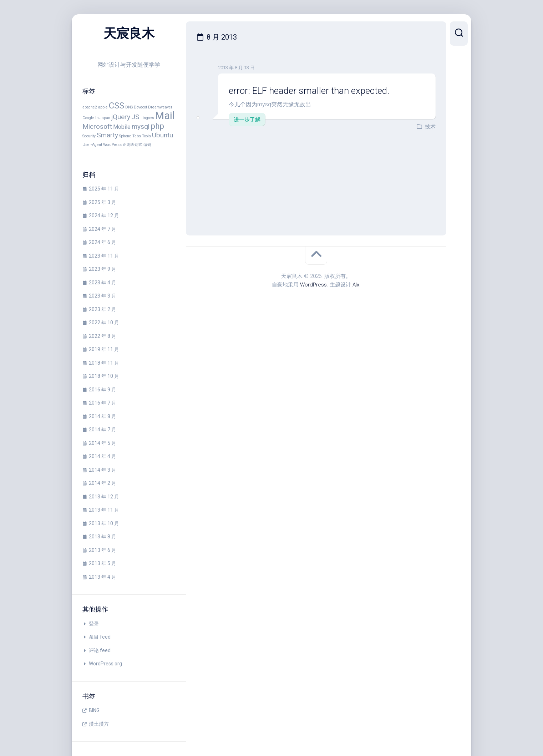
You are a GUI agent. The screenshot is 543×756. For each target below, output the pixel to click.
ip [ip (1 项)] (97, 118)
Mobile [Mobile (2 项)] (122, 127)
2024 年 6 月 (103, 242)
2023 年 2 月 (103, 309)
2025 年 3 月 (103, 202)
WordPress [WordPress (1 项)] (112, 145)
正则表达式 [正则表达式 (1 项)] (133, 145)
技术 (430, 127)
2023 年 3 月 (103, 296)
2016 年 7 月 (103, 403)
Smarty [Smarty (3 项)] (107, 135)
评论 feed (100, 650)
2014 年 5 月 (103, 443)
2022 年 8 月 (103, 336)
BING (94, 710)
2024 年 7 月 (103, 229)
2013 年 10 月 (104, 523)
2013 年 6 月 (103, 550)
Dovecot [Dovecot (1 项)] (140, 107)
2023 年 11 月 (104, 256)
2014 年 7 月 (103, 430)
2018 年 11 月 (104, 363)
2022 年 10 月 (104, 323)
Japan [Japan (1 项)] (105, 118)
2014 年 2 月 (103, 483)
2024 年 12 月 (104, 215)
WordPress (313, 285)
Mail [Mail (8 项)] (165, 116)
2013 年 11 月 (104, 510)
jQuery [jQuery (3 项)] (121, 117)
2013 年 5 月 (103, 563)
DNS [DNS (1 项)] (129, 107)
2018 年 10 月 (104, 376)
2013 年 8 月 (103, 537)
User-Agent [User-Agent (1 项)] (92, 145)
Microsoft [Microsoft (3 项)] (97, 126)
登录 (94, 624)
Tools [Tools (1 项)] (146, 136)
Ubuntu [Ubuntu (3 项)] (163, 135)
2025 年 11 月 (104, 189)
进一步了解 (247, 120)
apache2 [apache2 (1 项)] (90, 107)
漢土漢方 (99, 724)
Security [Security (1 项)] (89, 136)
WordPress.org (105, 664)
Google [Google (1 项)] (88, 118)
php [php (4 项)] (157, 126)
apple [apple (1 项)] (103, 107)
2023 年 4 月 (103, 283)
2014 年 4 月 (103, 456)
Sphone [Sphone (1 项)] (125, 136)
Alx (356, 285)
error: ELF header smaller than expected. (310, 91)
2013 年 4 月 (103, 577)
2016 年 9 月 (103, 390)
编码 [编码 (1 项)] (147, 145)
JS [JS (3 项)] (135, 117)
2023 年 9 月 (103, 269)
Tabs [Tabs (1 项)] (137, 136)
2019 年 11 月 (104, 349)
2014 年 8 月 (103, 416)
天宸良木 (129, 34)
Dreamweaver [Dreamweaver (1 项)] (160, 107)
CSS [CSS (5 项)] (116, 105)
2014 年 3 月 (103, 470)
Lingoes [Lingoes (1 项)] (147, 118)
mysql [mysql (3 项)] (141, 126)
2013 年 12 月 (104, 497)
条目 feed (100, 637)
